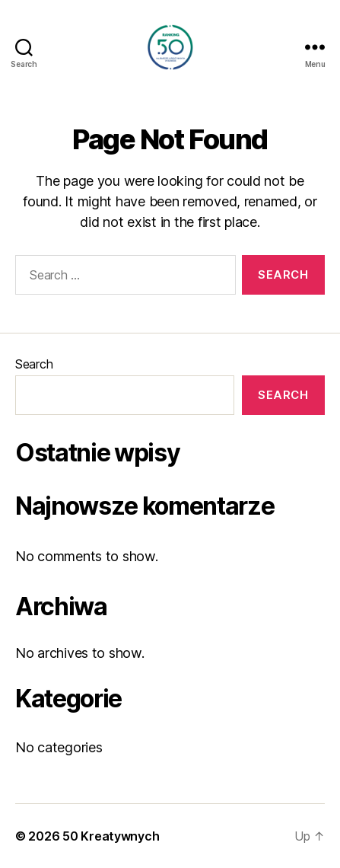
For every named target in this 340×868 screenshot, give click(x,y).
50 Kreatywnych (111, 836)
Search (34, 364)
